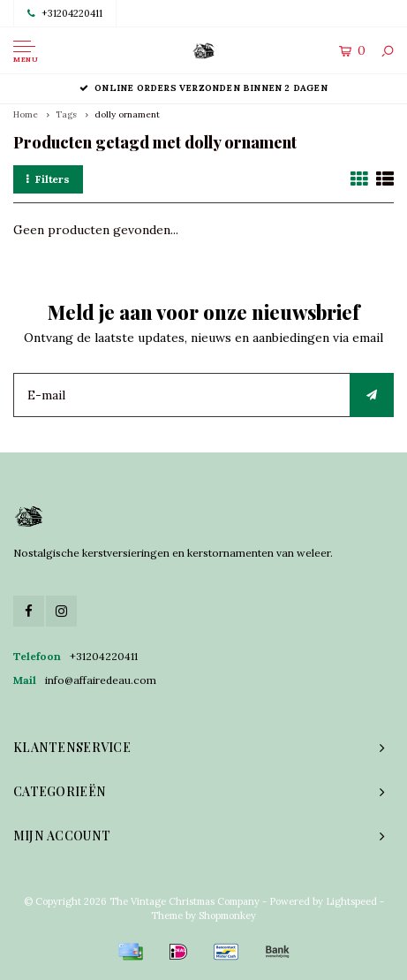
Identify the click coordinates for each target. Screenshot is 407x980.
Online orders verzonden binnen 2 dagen (203, 88)
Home (26, 114)
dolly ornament (127, 114)
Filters (48, 179)
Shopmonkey (227, 915)
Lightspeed (351, 901)
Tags (66, 114)
